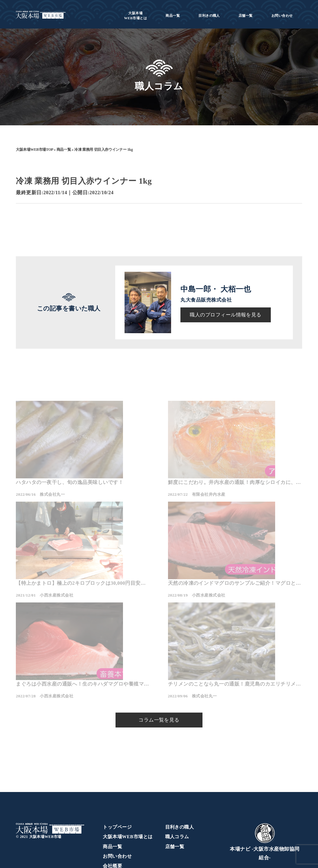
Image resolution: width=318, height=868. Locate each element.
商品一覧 (173, 16)
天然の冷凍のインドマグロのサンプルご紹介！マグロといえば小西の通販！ (59, 622)
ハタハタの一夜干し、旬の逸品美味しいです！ (59, 509)
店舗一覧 (246, 16)
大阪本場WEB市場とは (128, 786)
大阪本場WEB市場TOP (34, 150)
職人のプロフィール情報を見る (226, 315)
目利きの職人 (209, 16)
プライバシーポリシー (127, 825)
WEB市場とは (136, 16)
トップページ (117, 776)
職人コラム (177, 786)
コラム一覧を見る (159, 669)
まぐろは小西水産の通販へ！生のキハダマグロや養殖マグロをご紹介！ (157, 622)
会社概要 (112, 815)
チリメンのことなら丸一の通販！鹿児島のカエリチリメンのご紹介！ (255, 622)
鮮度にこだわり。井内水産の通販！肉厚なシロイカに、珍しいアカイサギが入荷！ (157, 509)
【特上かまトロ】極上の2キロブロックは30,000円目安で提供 (256, 509)
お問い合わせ (282, 16)
